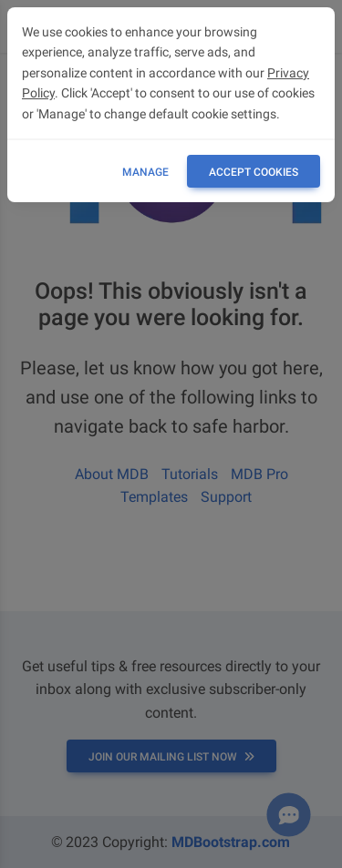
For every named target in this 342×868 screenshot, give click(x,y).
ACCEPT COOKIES (254, 172)
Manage (145, 172)
